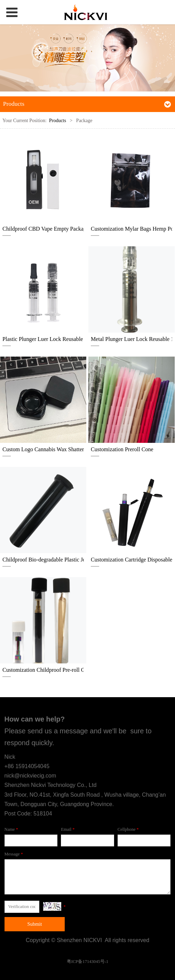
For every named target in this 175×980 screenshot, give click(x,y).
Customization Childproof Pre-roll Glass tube (43, 670)
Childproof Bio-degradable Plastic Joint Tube (43, 560)
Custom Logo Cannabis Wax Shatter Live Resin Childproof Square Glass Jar (43, 449)
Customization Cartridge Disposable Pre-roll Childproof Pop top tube (132, 560)
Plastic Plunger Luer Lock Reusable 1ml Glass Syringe (43, 339)
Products (58, 121)
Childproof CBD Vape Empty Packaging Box (43, 229)
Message (14, 854)
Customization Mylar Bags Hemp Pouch (132, 229)
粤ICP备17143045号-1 (87, 962)
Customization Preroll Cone (122, 449)
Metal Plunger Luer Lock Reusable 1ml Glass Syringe (132, 339)
